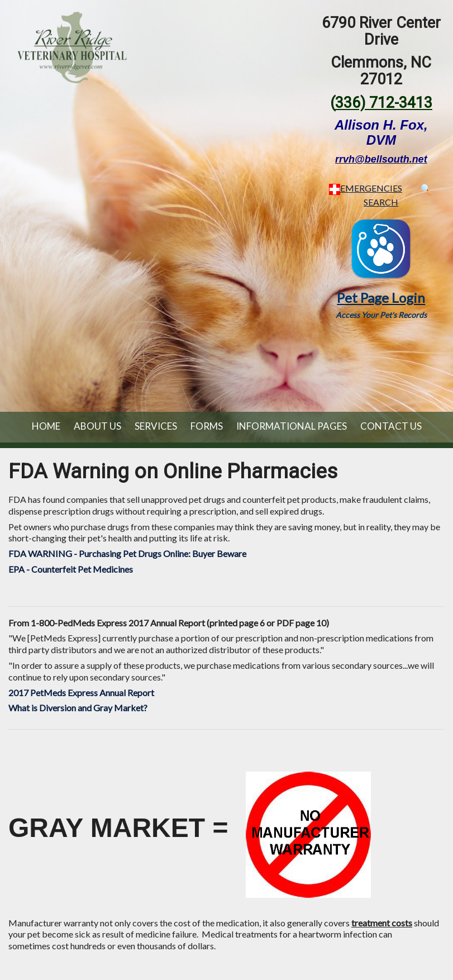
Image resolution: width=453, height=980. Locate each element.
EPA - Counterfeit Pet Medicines (71, 569)
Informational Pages (292, 426)
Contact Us (391, 426)
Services (156, 426)
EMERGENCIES (366, 188)
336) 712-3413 (384, 103)
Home (46, 426)
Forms (207, 426)
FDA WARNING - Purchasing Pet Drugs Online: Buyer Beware (127, 553)
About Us (97, 426)
